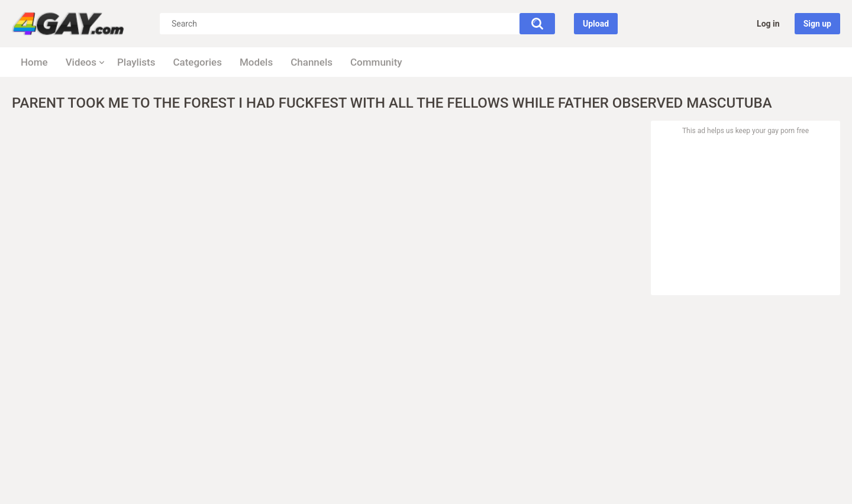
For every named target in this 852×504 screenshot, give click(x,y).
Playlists (136, 62)
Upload (596, 24)
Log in (768, 24)
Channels (312, 62)
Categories (197, 62)
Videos (81, 62)
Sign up (817, 24)
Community (376, 62)
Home (34, 62)
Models (256, 62)
